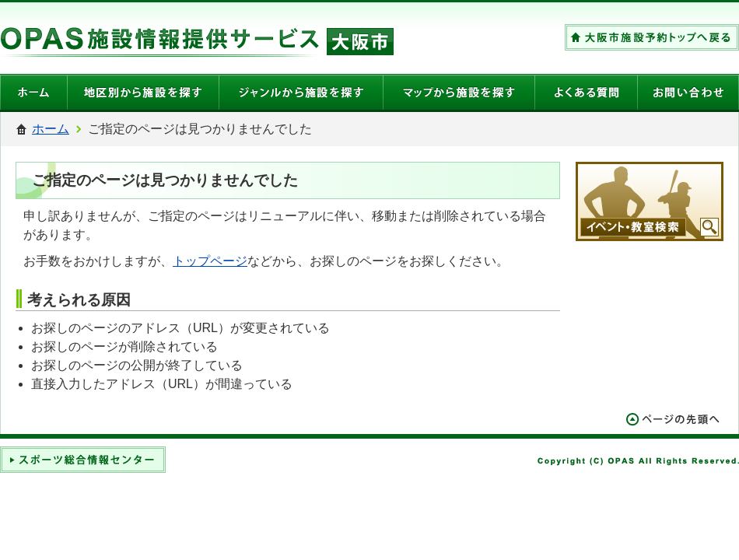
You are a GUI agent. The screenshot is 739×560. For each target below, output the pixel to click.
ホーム (51, 129)
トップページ (210, 261)
